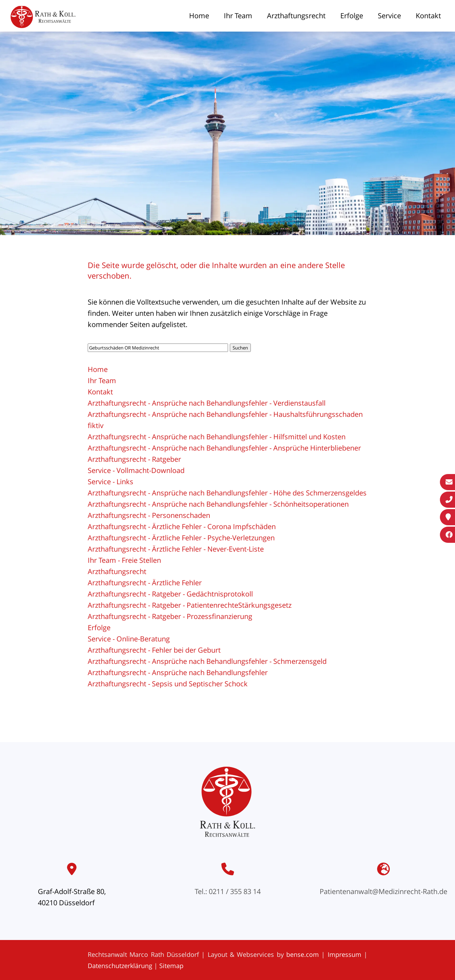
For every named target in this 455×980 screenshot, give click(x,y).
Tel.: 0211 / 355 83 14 (228, 891)
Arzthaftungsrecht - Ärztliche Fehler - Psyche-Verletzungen (181, 538)
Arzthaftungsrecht (296, 16)
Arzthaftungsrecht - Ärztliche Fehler (145, 583)
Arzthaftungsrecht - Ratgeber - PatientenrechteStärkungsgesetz (190, 605)
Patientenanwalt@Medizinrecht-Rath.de (383, 891)
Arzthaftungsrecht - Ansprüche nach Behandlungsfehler (178, 672)
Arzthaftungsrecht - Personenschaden (149, 515)
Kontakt (428, 16)
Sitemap (171, 966)
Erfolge (352, 16)
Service (389, 16)
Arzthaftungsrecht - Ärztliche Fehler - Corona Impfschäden (182, 526)
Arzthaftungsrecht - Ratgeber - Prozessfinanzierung (170, 616)
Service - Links (111, 482)
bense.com (303, 954)
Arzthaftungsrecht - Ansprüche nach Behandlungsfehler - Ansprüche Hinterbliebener (224, 448)
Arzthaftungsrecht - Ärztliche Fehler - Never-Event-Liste (176, 549)
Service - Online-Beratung (129, 639)
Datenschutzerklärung (120, 966)
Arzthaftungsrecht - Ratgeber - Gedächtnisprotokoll (170, 594)
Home (199, 16)
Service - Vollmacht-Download (136, 470)
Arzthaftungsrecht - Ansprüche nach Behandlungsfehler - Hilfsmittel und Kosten (217, 437)
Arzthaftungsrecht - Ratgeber (134, 459)
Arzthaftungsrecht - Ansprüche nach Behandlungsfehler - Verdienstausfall (207, 403)
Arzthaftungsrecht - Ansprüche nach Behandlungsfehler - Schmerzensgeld (207, 661)
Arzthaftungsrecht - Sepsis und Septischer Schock (168, 684)
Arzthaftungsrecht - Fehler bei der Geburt (154, 650)
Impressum (344, 954)
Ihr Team (238, 16)
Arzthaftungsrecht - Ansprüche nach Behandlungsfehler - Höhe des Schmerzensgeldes (227, 493)
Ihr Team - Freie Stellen (124, 560)
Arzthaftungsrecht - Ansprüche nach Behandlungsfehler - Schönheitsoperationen (218, 504)
